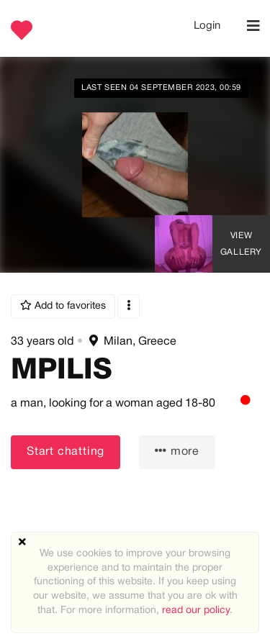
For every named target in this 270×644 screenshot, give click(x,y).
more (177, 451)
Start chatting (66, 452)
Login (207, 26)
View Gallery (241, 244)
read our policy (196, 611)
